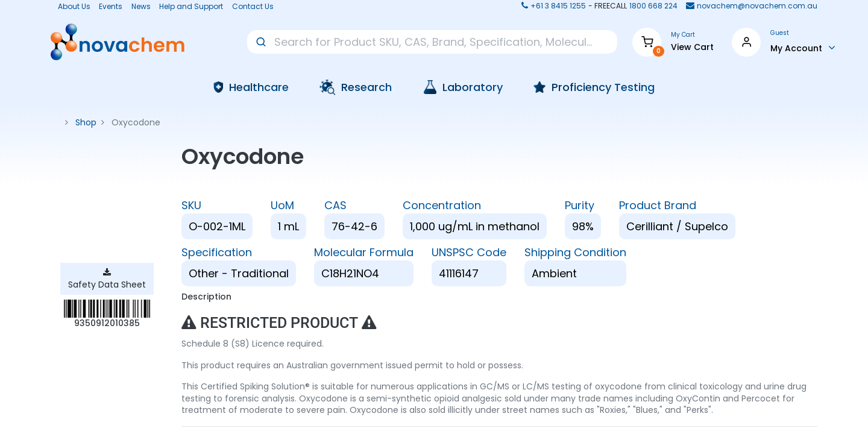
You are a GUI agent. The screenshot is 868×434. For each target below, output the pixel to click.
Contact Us (253, 7)
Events (111, 7)
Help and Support (191, 7)
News (141, 7)
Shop (86, 122)
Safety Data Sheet (107, 279)
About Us (71, 7)
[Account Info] (803, 48)
